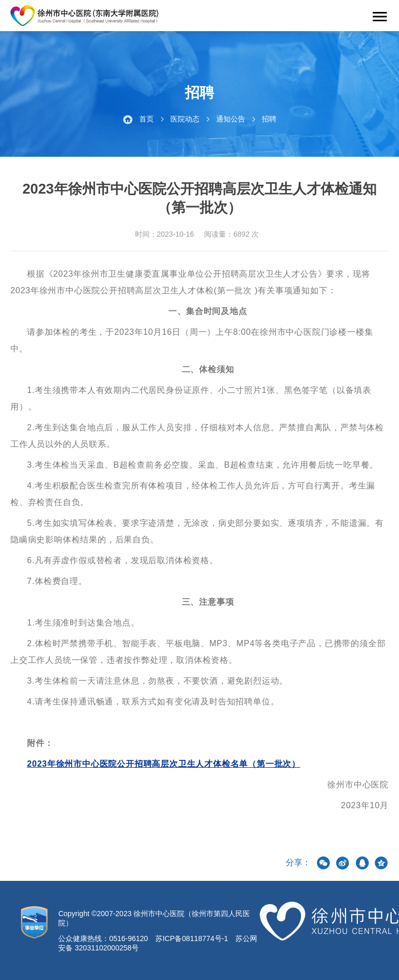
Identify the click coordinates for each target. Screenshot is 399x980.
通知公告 (231, 119)
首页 (147, 119)
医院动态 (185, 119)
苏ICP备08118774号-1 (192, 938)
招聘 (269, 119)
